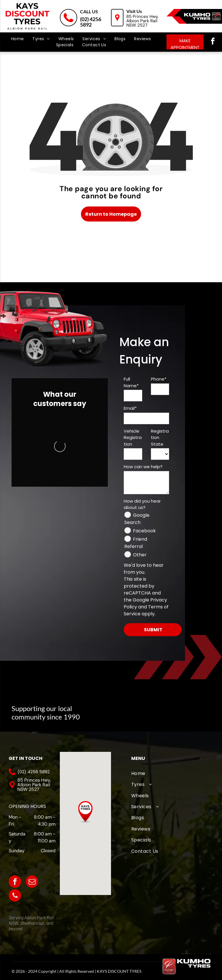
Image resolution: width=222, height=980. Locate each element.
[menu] (13, 26)
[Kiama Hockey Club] (196, 709)
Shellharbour (32, 923)
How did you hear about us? (142, 504)
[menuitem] (18, 39)
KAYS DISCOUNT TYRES (119, 971)
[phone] (15, 896)
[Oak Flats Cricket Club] (167, 709)
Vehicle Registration (133, 438)
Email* (130, 408)
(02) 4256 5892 (91, 22)
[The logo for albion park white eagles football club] (138, 709)
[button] (85, 812)
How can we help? (143, 467)
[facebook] (213, 42)
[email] (32, 882)
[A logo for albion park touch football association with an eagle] (109, 709)
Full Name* (131, 382)
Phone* (159, 379)
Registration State (160, 438)
